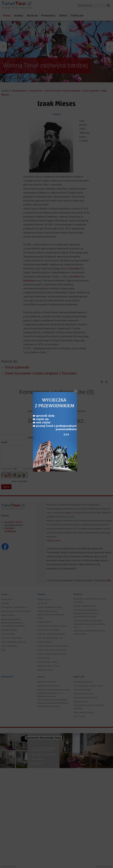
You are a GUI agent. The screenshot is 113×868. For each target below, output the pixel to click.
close (76, 392)
